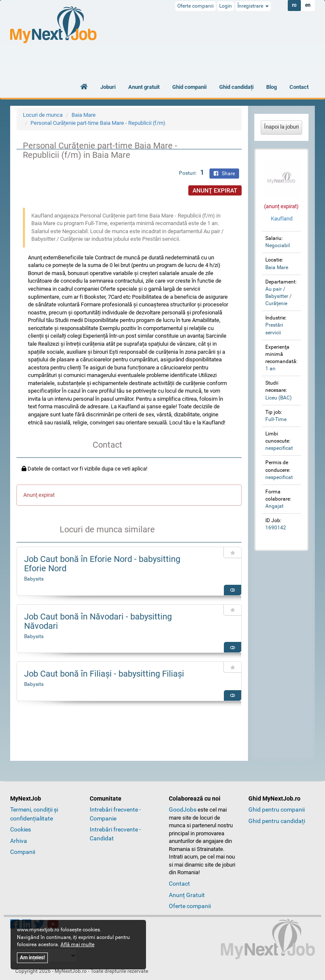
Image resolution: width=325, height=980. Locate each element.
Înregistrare (253, 6)
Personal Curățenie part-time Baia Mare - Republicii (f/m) (98, 123)
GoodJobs (183, 809)
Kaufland (282, 219)
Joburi (108, 87)
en (308, 6)
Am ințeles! (32, 958)
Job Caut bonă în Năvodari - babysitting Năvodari (98, 621)
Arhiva (19, 841)
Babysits (34, 579)
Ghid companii (189, 87)
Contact (299, 87)
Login (226, 6)
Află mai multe (77, 944)
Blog (271, 87)
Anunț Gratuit (187, 895)
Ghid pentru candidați (277, 821)
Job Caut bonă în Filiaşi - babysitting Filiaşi (104, 674)
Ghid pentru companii (277, 809)
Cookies (21, 829)
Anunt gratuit (144, 87)
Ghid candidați (236, 87)
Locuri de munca (43, 115)
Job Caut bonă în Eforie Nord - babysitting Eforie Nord (102, 564)
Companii (23, 852)
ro (294, 6)
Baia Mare (84, 115)
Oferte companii (196, 6)
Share (224, 173)
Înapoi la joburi (281, 127)
